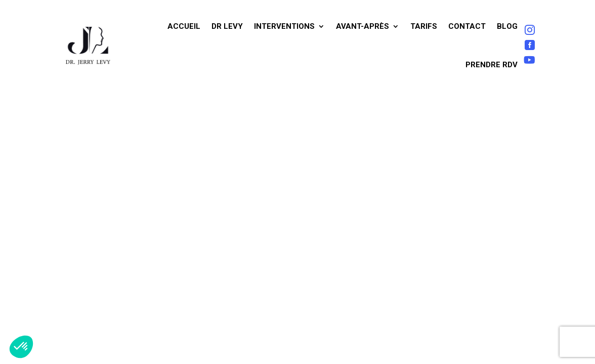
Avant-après (363, 26)
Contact (467, 26)
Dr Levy (227, 26)
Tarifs (424, 26)
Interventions (284, 26)
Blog (507, 26)
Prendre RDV (492, 65)
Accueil (184, 26)
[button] (21, 347)
